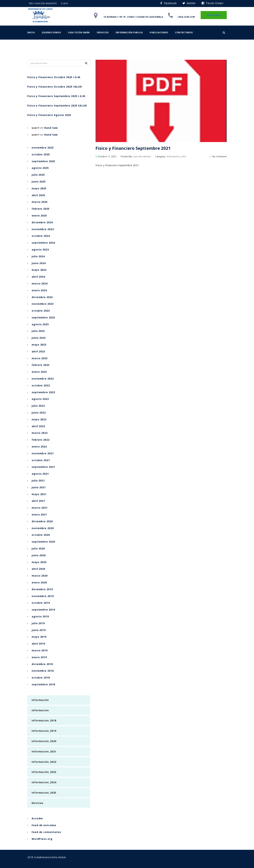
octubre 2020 (41, 535)
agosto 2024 (40, 249)
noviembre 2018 (43, 671)
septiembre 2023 (43, 317)
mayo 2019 (39, 637)
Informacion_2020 (44, 741)
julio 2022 (38, 406)
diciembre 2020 (42, 521)
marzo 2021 (40, 508)
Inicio (31, 32)
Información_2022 (44, 762)
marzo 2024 (40, 283)
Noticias (38, 803)
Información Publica (129, 32)
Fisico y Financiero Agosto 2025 (49, 115)
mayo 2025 (39, 188)
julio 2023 (38, 331)
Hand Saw (51, 128)
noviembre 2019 (43, 596)
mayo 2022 (39, 419)
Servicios (103, 32)
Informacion (40, 710)
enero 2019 (39, 657)
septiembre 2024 (43, 243)
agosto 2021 (40, 474)
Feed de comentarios (46, 832)
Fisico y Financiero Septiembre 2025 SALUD (57, 106)
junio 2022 (39, 413)
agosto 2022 (40, 399)
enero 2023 (39, 372)
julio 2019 (38, 623)
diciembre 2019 (42, 589)
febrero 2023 (41, 365)
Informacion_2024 (44, 782)
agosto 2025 (40, 168)
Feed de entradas (44, 825)
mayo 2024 (39, 270)
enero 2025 (39, 216)
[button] (224, 33)
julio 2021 (38, 480)
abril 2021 (38, 501)
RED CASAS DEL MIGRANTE (43, 3)
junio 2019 (39, 630)
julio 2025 (38, 175)
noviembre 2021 (43, 453)
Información (40, 700)
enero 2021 (39, 514)
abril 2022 (38, 426)
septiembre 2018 (43, 684)
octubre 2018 (41, 678)
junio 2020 (39, 555)
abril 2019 (38, 644)
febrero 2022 (41, 440)
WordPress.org (42, 839)
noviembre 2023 (43, 304)
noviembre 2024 (43, 229)
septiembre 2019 (43, 610)
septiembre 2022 (43, 392)
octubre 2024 (41, 236)
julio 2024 (38, 256)
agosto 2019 (40, 616)
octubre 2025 (41, 154)
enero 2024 (39, 290)
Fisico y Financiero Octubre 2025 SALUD (55, 87)
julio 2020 (38, 548)
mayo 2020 (39, 562)
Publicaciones (159, 32)
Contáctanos (184, 32)
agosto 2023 (40, 324)
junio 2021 (39, 487)
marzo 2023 (40, 358)
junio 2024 (39, 263)
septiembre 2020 (43, 542)
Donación (214, 15)
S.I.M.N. (65, 3)
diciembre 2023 (42, 297)
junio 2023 (39, 338)
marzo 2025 (40, 202)
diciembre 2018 (42, 664)
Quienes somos (51, 32)
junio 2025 (39, 182)
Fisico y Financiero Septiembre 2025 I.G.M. (57, 96)
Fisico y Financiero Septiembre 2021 (133, 148)
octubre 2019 (41, 603)
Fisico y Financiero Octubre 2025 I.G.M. (54, 77)
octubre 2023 (41, 311)
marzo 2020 (40, 576)
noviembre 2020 (43, 528)
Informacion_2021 (177, 156)
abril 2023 (38, 351)
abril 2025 (38, 195)
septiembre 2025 (43, 161)
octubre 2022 (41, 385)
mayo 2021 (39, 494)
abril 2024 (38, 277)
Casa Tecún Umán (79, 32)
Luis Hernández (142, 156)
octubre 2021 (41, 460)
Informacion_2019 (44, 731)
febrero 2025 (41, 209)
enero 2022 (39, 447)
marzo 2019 (40, 650)
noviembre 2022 (43, 379)
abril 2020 (38, 569)
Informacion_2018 (44, 720)
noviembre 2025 (43, 148)
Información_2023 (44, 772)
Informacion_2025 (44, 793)
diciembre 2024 (42, 222)
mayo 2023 (39, 345)
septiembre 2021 (43, 467)
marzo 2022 (40, 433)
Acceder (37, 818)
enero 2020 (39, 582)
